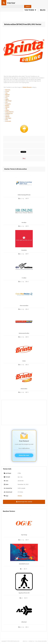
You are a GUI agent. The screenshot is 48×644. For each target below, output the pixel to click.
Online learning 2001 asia (24, 195)
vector (11, 3)
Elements (8, 90)
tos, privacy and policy (41, 641)
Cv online (24, 278)
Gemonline (24, 250)
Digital (7, 99)
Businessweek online (24, 333)
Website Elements (27, 87)
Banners (7, 95)
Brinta (24, 361)
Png (6, 98)
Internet (7, 107)
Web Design (8, 101)
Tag (6, 109)
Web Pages (8, 118)
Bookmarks (8, 121)
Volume (7, 96)
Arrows (7, 91)
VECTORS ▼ (30, 10)
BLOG (43, 10)
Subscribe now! (24, 455)
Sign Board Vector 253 (24, 593)
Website (7, 117)
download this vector (24, 502)
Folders (7, 110)
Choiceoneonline (24, 306)
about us (25, 641)
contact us (31, 641)
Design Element (9, 112)
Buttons (7, 106)
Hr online (24, 223)
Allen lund (24, 622)
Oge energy (24, 535)
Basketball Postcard (24, 564)
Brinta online (24, 389)
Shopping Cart (9, 113)
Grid (6, 102)
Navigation (8, 104)
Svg (6, 93)
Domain (7, 115)
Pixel (7, 120)
